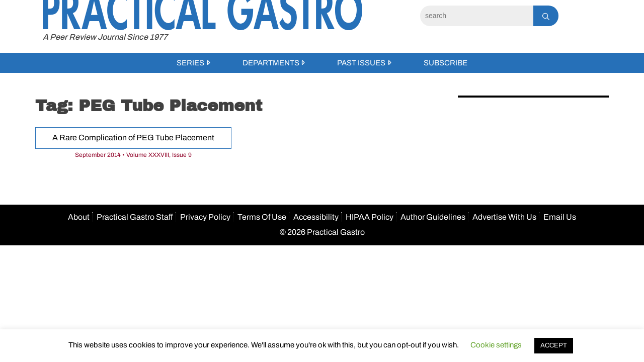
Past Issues (361, 63)
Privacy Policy (205, 217)
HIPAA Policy (370, 217)
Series (190, 63)
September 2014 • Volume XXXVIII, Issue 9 (133, 155)
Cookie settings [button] (496, 345)
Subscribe (446, 63)
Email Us (560, 217)
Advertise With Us (504, 217)
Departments (271, 63)
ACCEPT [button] (554, 345)
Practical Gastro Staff (135, 217)
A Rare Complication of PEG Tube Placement (133, 138)
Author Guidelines (433, 217)
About (79, 217)
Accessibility (316, 217)
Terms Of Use (262, 217)
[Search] (477, 16)
